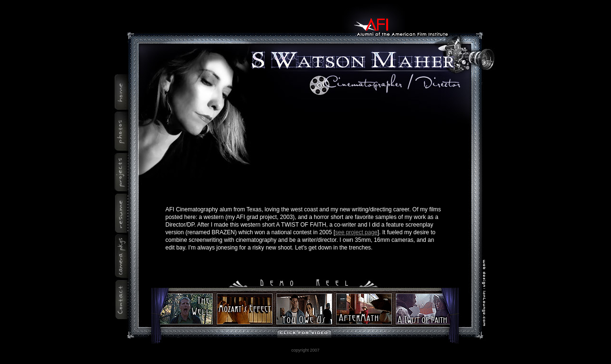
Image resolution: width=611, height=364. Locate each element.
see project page (356, 232)
